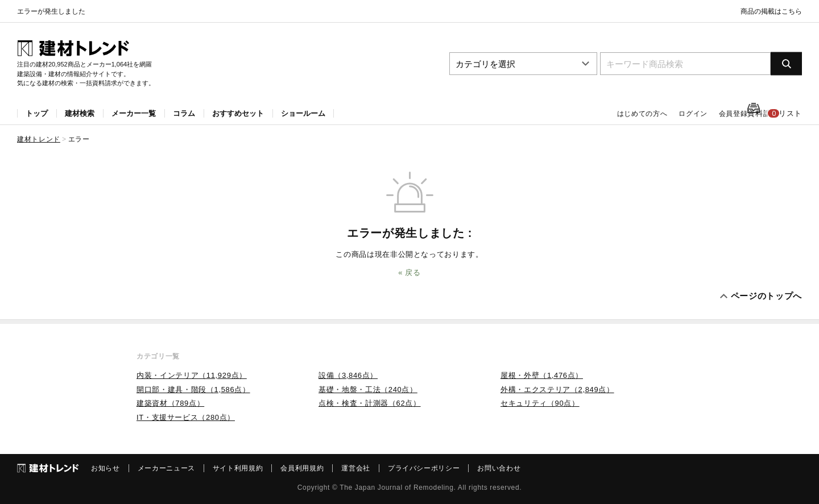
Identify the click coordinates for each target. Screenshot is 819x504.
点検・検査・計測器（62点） (370, 403)
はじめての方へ (623, 114)
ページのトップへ (766, 296)
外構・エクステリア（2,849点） (557, 390)
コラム (184, 113)
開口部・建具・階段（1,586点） (193, 390)
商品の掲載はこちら (771, 11)
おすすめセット (238, 113)
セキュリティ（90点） (540, 403)
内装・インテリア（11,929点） (192, 375)
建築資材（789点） (170, 403)
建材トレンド (39, 139)
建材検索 (80, 113)
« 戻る (409, 272)
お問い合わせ (499, 468)
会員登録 (711, 114)
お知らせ (106, 468)
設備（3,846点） (348, 375)
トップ (37, 113)
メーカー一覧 (134, 113)
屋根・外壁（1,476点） (542, 375)
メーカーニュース (166, 468)
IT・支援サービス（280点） (186, 417)
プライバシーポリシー (424, 468)
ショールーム (303, 113)
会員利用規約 (302, 468)
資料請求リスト (778, 114)
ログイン (672, 114)
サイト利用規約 (238, 468)
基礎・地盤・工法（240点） (368, 390)
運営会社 (356, 468)
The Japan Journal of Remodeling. (398, 488)
